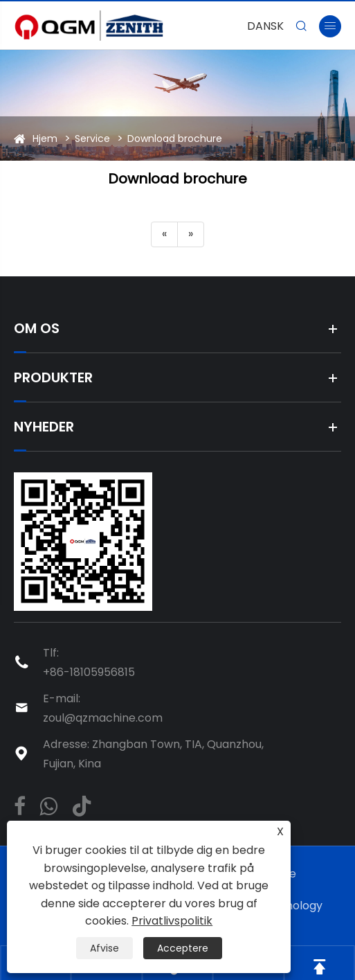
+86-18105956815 (89, 672)
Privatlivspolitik (172, 921)
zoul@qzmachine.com (103, 718)
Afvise (104, 948)
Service (92, 139)
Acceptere (183, 948)
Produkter (53, 377)
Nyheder (44, 427)
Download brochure (175, 139)
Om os (37, 328)
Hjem (45, 139)
